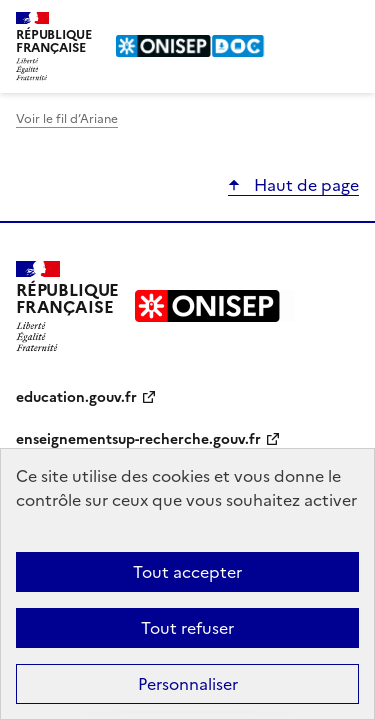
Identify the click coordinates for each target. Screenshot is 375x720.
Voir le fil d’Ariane (67, 119)
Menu (347, 24)
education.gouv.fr (76, 397)
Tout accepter (187, 572)
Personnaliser (188, 684)
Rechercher (307, 24)
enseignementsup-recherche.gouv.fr (138, 439)
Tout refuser (187, 628)
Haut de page (304, 185)
